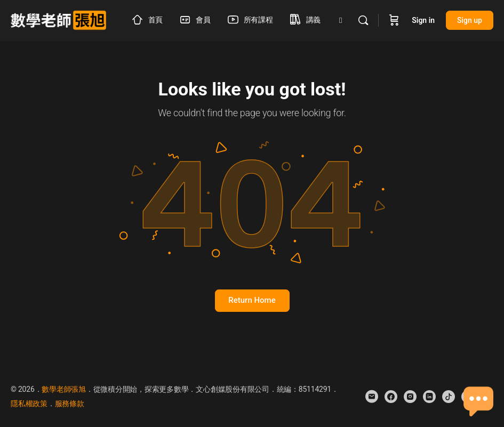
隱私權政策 (29, 404)
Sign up (470, 20)
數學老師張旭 (64, 389)
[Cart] (394, 20)
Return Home (252, 300)
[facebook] (391, 397)
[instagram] (410, 397)
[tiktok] (449, 397)
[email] (372, 397)
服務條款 (70, 404)
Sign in (423, 20)
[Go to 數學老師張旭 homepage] (58, 19)
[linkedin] (429, 397)
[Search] (363, 20)
